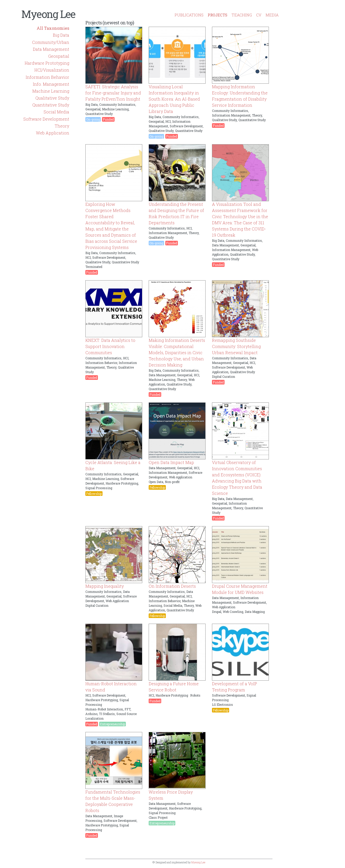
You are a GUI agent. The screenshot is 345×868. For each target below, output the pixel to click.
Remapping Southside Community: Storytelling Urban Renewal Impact (236, 346)
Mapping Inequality (105, 586)
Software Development (46, 119)
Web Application (53, 133)
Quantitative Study (51, 105)
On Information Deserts (172, 586)
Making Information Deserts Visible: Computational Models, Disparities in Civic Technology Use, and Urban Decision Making (177, 353)
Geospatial (59, 56)
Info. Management (51, 84)
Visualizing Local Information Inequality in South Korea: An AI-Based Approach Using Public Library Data (174, 99)
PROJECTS (217, 15)
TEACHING (242, 15)
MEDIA (272, 15)
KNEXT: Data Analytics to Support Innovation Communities (110, 346)
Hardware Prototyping (47, 63)
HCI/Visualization (52, 70)
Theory (62, 126)
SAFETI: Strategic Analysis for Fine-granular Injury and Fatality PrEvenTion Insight (113, 93)
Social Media (56, 112)
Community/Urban (51, 42)
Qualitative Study (52, 98)
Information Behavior (47, 77)
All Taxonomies (53, 28)
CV (259, 15)
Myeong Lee (48, 14)
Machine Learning (51, 91)
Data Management (51, 49)
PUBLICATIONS (189, 15)
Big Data (61, 35)
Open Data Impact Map (171, 462)
